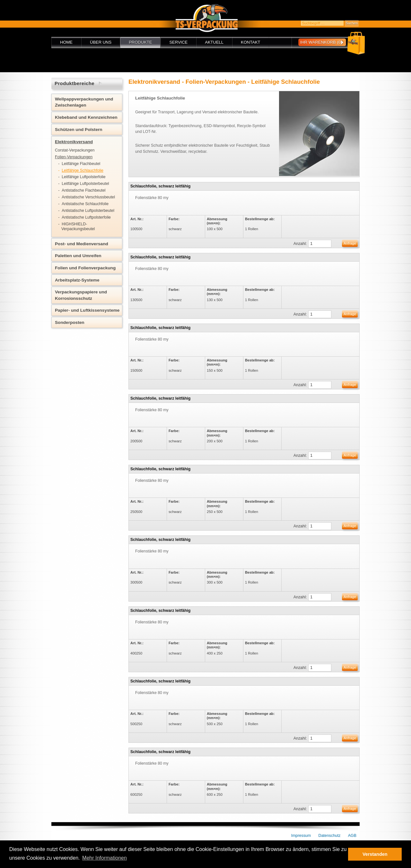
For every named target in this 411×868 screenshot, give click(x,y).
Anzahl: (300, 244)
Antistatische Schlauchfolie (85, 204)
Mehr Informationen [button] (105, 858)
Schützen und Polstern (79, 130)
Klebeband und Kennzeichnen (86, 117)
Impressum (301, 836)
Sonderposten (70, 322)
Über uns (101, 42)
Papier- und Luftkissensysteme (87, 310)
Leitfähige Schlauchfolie (83, 170)
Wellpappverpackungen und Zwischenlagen (84, 102)
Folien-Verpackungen (74, 157)
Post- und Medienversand (82, 244)
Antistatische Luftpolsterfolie (86, 217)
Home (66, 42)
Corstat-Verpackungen (75, 150)
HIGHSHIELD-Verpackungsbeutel (78, 226)
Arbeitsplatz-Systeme (77, 280)
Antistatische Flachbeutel (83, 190)
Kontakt (250, 42)
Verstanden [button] (375, 854)
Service (178, 42)
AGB (352, 836)
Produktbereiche (74, 83)
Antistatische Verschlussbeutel (88, 197)
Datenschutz (330, 836)
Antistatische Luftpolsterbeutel (88, 211)
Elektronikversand (74, 142)
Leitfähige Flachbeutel (81, 164)
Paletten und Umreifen (78, 256)
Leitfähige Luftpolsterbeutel (85, 184)
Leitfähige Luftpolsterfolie (83, 177)
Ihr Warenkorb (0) (321, 42)
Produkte (140, 42)
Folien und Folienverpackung (85, 268)
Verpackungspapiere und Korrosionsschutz (81, 295)
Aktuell (214, 42)
